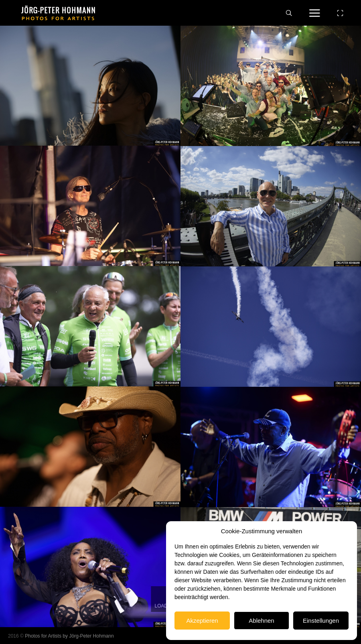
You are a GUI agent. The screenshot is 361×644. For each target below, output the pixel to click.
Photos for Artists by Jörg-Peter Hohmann (69, 636)
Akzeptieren (202, 621)
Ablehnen (261, 621)
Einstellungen (321, 621)
